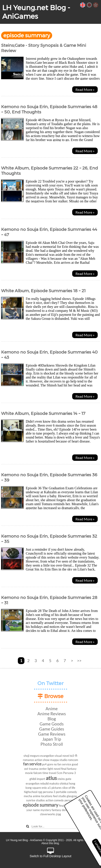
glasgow (72, 796)
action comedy (55, 800)
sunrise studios (36, 800)
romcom (73, 760)
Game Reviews (52, 734)
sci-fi (74, 755)
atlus (51, 778)
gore (50, 764)
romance (28, 760)
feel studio (60, 796)
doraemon (68, 810)
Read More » (85, 89)
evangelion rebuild (37, 783)
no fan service (62, 764)
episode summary (41, 805)
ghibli (33, 779)
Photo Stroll (52, 744)
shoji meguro (32, 756)
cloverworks (48, 814)
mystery (46, 810)
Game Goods (52, 724)
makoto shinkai (59, 783)
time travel (49, 773)
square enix (40, 788)
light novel (54, 769)
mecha (28, 796)
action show (42, 760)
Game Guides (52, 729)
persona (70, 800)
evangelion (47, 756)
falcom (38, 773)
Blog (52, 719)
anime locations (43, 796)
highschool (31, 792)
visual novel (62, 756)
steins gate (64, 779)
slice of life (69, 788)
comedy (72, 792)
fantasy (56, 810)
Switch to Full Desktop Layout (51, 853)
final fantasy (69, 769)
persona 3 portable (55, 792)
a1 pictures (55, 788)
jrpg (59, 814)
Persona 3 (70, 773)
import (41, 779)
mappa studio (59, 760)
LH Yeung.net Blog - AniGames (36, 12)
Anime (52, 709)
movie (29, 773)
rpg (40, 792)
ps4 (44, 764)
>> (79, 661)
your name (33, 810)
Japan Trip (52, 739)
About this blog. (50, 843)
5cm (60, 773)
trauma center (38, 769)
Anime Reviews (52, 714)
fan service (32, 764)
